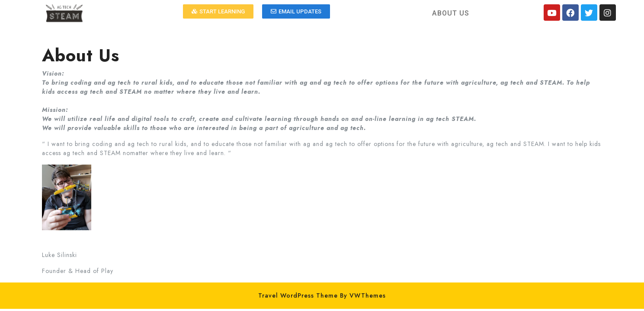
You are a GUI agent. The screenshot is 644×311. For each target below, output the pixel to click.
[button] (218, 11)
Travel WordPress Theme (298, 295)
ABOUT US (451, 13)
